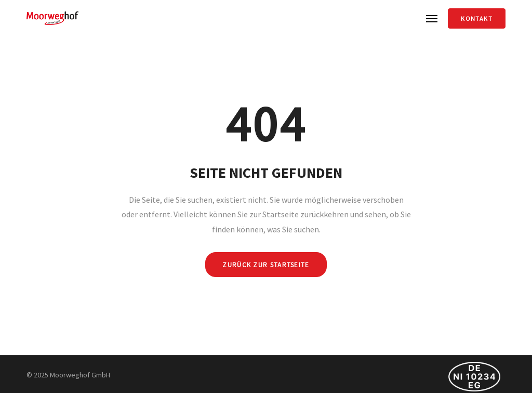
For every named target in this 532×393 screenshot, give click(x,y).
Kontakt (476, 18)
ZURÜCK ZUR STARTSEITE (266, 265)
